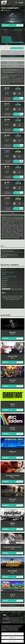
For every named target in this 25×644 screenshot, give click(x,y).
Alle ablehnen (13, 638)
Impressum (6, 619)
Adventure (5, 272)
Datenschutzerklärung (14, 631)
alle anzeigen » (13, 605)
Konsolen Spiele (5, 48)
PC (12, 51)
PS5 (12, 59)
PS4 (12, 54)
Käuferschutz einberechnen (9, 70)
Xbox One (13, 56)
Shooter (11, 272)
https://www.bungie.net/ (9, 276)
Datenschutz (7, 622)
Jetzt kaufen (13, 25)
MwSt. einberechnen (8, 72)
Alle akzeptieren (13, 641)
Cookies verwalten (13, 634)
